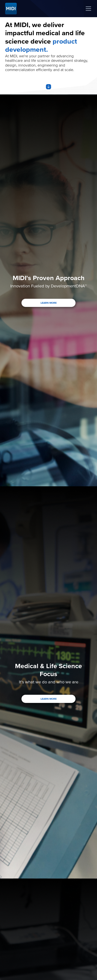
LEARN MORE (49, 303)
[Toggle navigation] (88, 9)
